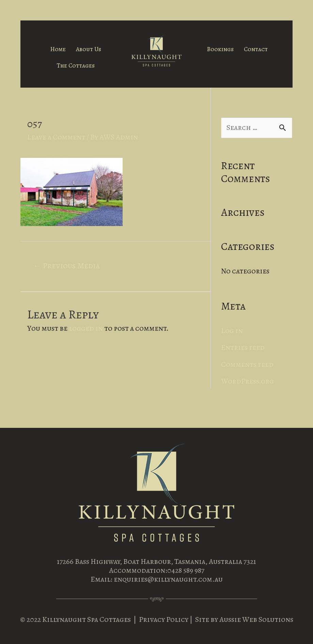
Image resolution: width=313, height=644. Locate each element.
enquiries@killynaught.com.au (168, 579)
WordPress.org (247, 381)
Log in (232, 331)
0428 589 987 (186, 570)
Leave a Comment (56, 137)
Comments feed (247, 364)
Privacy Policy (164, 619)
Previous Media (66, 266)
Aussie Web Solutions (256, 619)
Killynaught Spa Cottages (87, 619)
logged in (86, 328)
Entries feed (243, 347)
